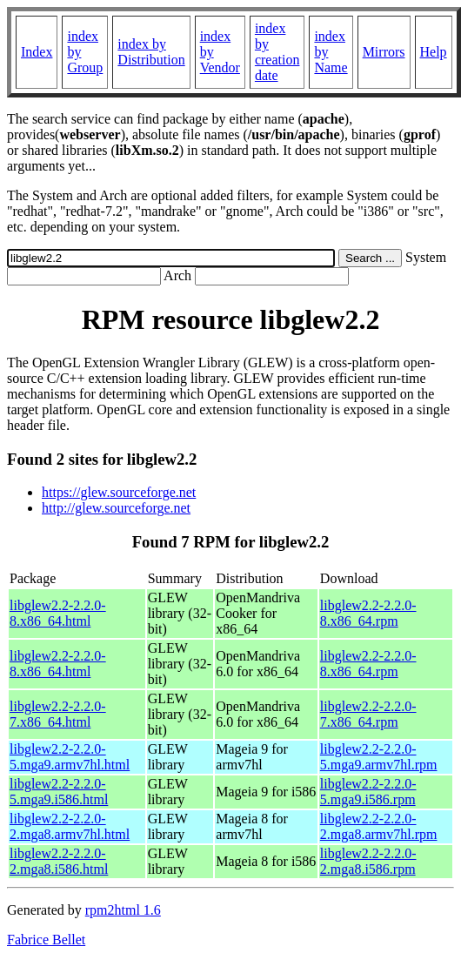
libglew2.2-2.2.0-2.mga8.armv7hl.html (70, 826)
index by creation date (277, 52)
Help (434, 52)
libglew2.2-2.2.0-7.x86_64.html (58, 714)
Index (37, 52)
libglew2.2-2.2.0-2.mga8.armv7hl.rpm (379, 826)
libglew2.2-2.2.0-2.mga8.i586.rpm (368, 861)
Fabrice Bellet (46, 940)
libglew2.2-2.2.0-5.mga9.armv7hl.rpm (379, 757)
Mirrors (384, 52)
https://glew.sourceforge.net (119, 492)
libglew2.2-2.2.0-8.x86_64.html (58, 613)
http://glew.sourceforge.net (116, 508)
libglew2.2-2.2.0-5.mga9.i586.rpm (368, 792)
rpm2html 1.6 (123, 910)
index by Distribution (151, 52)
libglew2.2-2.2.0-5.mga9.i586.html (59, 792)
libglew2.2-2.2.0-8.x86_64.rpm (368, 613)
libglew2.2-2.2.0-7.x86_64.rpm (368, 714)
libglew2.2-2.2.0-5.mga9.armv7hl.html (70, 757)
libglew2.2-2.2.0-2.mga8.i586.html (59, 861)
